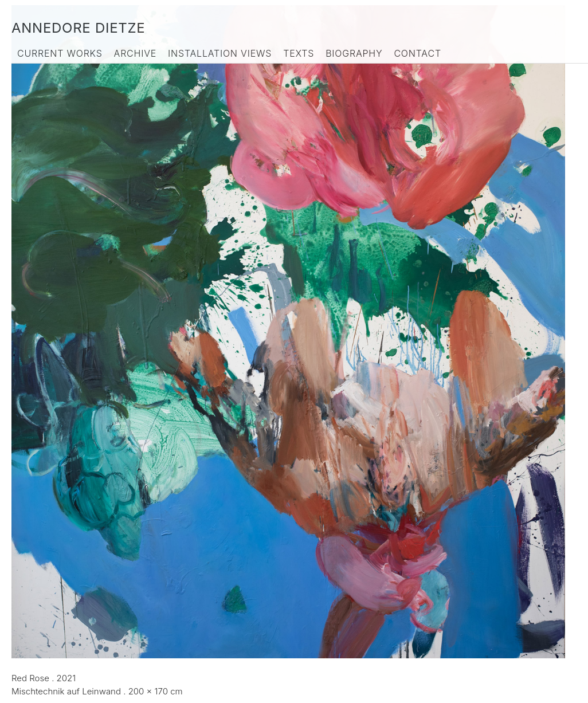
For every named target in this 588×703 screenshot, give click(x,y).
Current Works (60, 53)
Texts (299, 53)
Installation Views (220, 53)
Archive (136, 53)
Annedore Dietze (78, 28)
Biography (354, 53)
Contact (417, 53)
